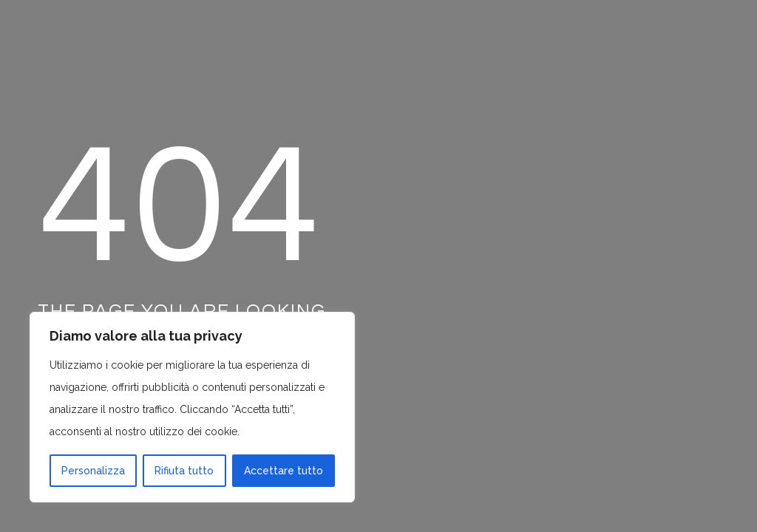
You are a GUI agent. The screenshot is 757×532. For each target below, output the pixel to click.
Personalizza (93, 471)
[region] (192, 407)
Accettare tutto (284, 471)
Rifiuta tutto (184, 471)
